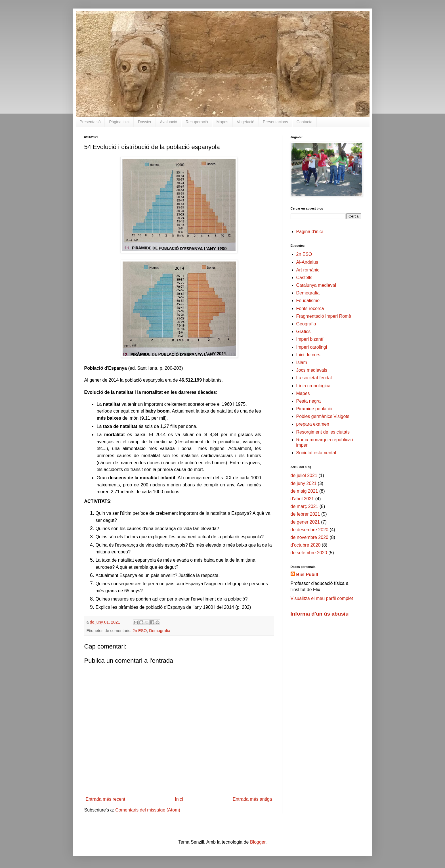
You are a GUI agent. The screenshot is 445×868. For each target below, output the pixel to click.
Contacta (305, 122)
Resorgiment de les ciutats (323, 432)
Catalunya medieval (316, 285)
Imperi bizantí (310, 339)
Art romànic (308, 270)
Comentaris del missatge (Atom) (148, 810)
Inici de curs (308, 355)
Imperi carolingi (312, 347)
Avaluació (169, 122)
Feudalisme (308, 301)
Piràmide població (314, 409)
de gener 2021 (305, 522)
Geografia (306, 324)
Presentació (90, 122)
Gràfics (304, 331)
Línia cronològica (313, 386)
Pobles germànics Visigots (323, 416)
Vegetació (246, 122)
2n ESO (140, 631)
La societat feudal (314, 378)
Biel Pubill (307, 575)
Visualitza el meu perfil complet (322, 598)
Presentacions (275, 122)
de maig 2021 (304, 491)
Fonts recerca (310, 308)
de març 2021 (305, 506)
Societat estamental (316, 453)
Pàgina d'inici (310, 232)
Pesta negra (308, 401)
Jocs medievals (312, 370)
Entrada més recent (106, 799)
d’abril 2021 (302, 499)
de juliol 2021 (304, 475)
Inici (179, 799)
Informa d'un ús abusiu (320, 614)
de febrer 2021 (305, 514)
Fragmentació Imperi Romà (324, 316)
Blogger (258, 842)
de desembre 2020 (309, 530)
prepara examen (313, 424)
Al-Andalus (307, 262)
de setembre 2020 (309, 553)
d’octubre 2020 (306, 545)
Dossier (145, 122)
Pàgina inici (119, 122)
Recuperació (197, 122)
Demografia (159, 631)
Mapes (222, 122)
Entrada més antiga (252, 799)
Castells (304, 278)
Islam (302, 362)
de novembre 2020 (309, 537)
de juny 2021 (304, 483)
